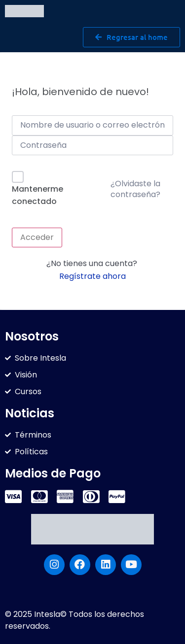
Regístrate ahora (92, 276)
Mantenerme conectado (37, 195)
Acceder (37, 237)
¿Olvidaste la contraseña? (135, 189)
